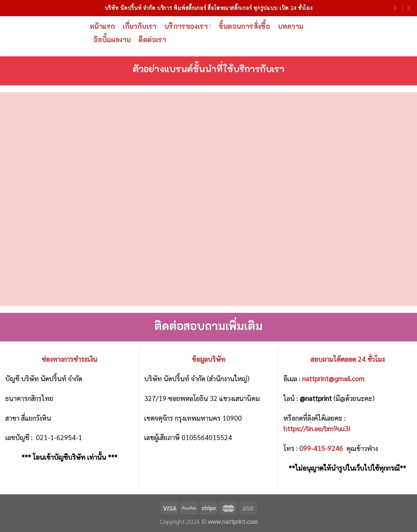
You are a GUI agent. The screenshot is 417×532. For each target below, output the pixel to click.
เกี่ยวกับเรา (139, 26)
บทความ (290, 26)
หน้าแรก (102, 26)
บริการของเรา (188, 26)
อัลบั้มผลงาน (112, 40)
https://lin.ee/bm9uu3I (317, 428)
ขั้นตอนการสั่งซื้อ (244, 26)
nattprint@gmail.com (333, 378)
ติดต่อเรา (152, 40)
